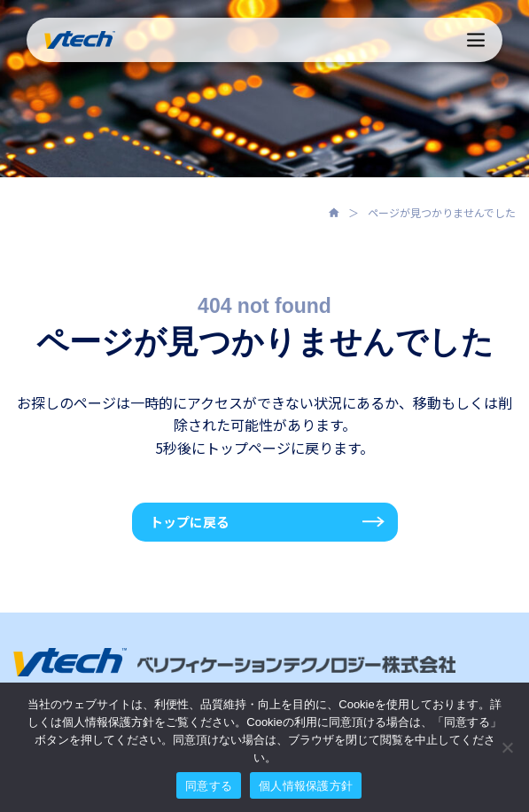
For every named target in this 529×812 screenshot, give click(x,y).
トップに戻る (190, 522)
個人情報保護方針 (306, 786)
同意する (209, 786)
